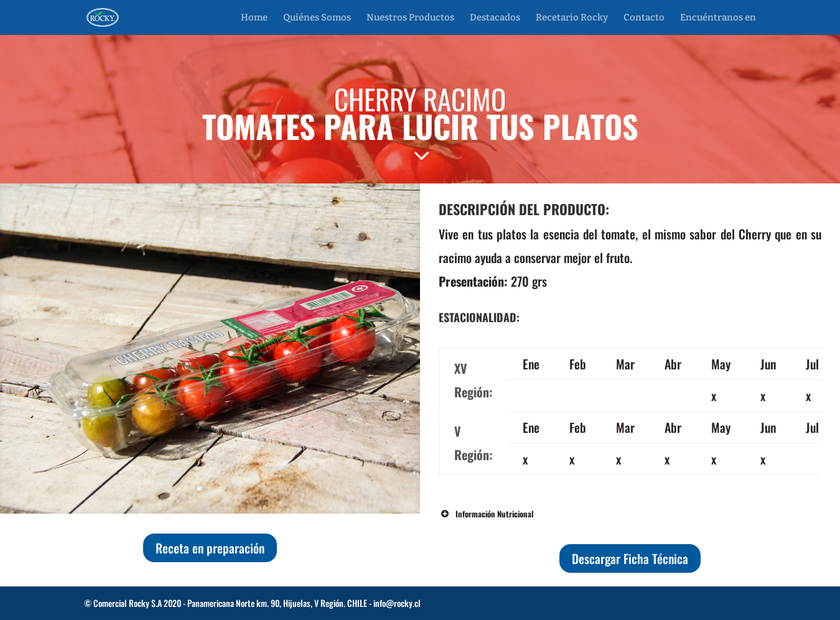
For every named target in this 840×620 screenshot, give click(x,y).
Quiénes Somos (317, 18)
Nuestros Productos (410, 18)
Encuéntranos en (718, 18)
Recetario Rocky (572, 18)
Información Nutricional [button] (486, 514)
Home (254, 18)
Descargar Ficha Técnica (630, 558)
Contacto (644, 18)
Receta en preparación (210, 548)
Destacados (495, 18)
